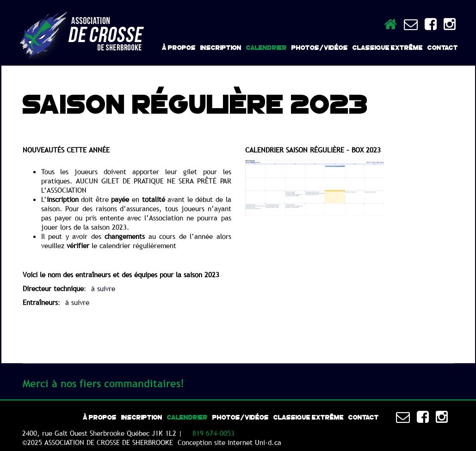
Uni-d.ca (268, 442)
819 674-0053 (213, 433)
